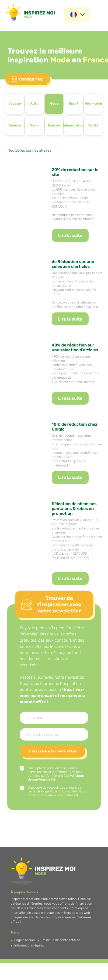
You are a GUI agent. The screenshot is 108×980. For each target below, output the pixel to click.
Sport (74, 104)
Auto (34, 104)
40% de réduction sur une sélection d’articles (75, 348)
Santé (93, 126)
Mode (54, 104)
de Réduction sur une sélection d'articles (73, 264)
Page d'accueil (25, 940)
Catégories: (31, 79)
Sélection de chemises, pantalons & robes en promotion (75, 509)
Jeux (34, 126)
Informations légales (29, 945)
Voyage (15, 104)
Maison (54, 126)
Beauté (15, 126)
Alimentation (74, 126)
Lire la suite (70, 236)
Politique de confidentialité (61, 940)
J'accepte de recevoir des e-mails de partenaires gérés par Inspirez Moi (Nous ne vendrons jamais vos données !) (57, 791)
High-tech (93, 104)
